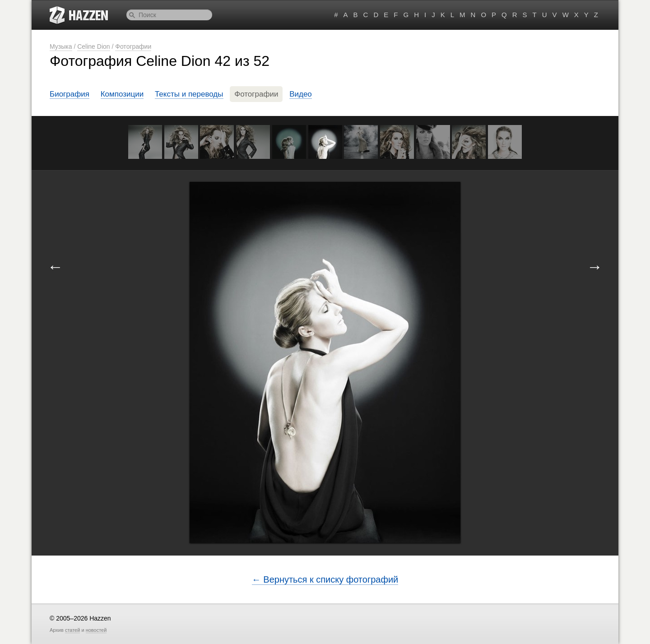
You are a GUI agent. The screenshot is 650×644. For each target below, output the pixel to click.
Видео (301, 94)
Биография (70, 94)
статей (72, 630)
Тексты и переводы (189, 94)
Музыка (61, 46)
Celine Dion (93, 46)
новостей (96, 630)
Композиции (122, 94)
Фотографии (133, 46)
